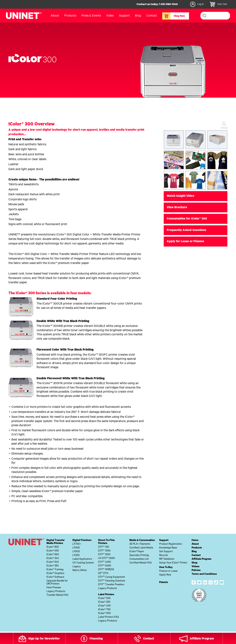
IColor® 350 (53, 566)
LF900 (76, 548)
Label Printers (106, 595)
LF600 (76, 552)
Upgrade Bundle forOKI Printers (57, 583)
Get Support (166, 552)
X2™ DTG (103, 573)
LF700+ (77, 544)
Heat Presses (54, 588)
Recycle (164, 555)
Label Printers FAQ (108, 617)
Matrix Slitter (80, 570)
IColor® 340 (53, 558)
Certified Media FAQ (140, 563)
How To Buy (166, 567)
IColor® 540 (53, 562)
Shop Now (174, 16)
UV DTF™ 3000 (106, 558)
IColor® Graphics (55, 573)
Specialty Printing (139, 555)
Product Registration (171, 544)
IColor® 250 (104, 602)
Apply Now (165, 575)
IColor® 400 (104, 606)
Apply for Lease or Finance (185, 242)
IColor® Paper (137, 552)
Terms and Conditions (204, 574)
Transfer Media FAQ (57, 595)
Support (124, 16)
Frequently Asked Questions (186, 230)
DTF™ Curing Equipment (112, 577)
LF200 (76, 555)
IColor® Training (55, 570)
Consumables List (139, 559)
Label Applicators (82, 559)
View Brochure (177, 208)
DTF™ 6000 (105, 566)
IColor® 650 (53, 551)
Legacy (77, 567)
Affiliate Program (202, 559)
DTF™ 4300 (105, 562)
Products (70, 16)
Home (195, 540)
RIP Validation (167, 559)
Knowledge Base (168, 548)
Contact (152, 16)
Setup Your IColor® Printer (173, 563)
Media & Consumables (142, 540)
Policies (196, 570)
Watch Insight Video (180, 196)
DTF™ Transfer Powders (111, 585)
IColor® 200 (104, 598)
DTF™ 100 (104, 547)
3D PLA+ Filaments (140, 544)
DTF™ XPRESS (106, 570)
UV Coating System (83, 563)
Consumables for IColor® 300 (187, 219)
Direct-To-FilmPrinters (106, 542)
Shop (195, 563)
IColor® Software (55, 577)
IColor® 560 (53, 555)
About (55, 16)
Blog (138, 16)
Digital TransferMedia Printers (56, 542)
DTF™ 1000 (104, 551)
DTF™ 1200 (104, 555)
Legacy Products (56, 592)
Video (110, 16)
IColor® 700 (104, 610)
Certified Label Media (141, 548)
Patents (164, 583)
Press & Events (91, 16)
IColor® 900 (104, 613)
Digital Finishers (82, 540)
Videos (196, 567)
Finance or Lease (168, 571)
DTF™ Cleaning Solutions (112, 581)
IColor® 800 (53, 547)
